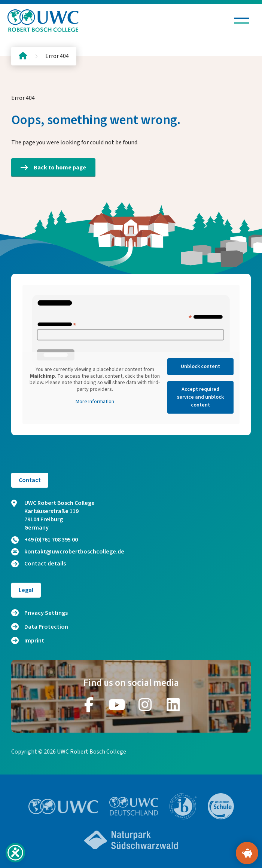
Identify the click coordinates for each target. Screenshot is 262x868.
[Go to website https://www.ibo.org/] (183, 806)
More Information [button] (95, 402)
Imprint (34, 641)
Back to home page (53, 168)
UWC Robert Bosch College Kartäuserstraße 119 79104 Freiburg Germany (53, 515)
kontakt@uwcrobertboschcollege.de (68, 552)
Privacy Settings (46, 613)
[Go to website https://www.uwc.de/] (134, 806)
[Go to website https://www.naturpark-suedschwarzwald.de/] (131, 840)
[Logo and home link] (43, 21)
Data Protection (46, 627)
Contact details (39, 564)
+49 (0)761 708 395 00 (45, 540)
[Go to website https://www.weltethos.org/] (221, 806)
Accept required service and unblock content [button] (200, 397)
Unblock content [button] (200, 366)
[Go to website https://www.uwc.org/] (63, 806)
